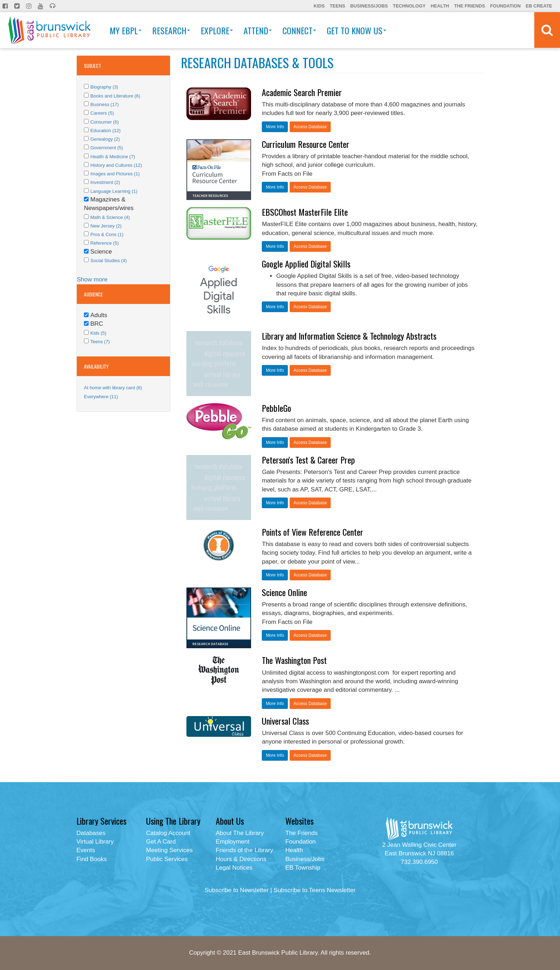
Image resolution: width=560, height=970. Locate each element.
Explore (217, 30)
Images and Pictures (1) (115, 174)
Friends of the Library (244, 850)
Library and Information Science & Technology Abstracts (349, 336)
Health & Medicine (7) (113, 157)
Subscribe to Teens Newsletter (314, 890)
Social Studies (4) (109, 261)
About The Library (240, 833)
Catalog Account (168, 833)
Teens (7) (100, 342)
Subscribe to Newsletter (237, 890)
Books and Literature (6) (115, 96)
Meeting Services (169, 850)
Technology (409, 6)
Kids (319, 6)
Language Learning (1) (114, 191)
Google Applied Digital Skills (306, 264)
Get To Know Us (356, 30)
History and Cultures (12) (116, 165)
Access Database (310, 127)
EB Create (539, 6)
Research (171, 30)
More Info (275, 127)
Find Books (92, 859)
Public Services (167, 859)
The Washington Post (294, 660)
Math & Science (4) (110, 217)
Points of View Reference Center (312, 532)
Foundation (505, 6)
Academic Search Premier (302, 92)
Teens (337, 6)
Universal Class (285, 721)
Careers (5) (102, 113)
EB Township (303, 868)
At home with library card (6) (113, 388)
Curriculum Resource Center (306, 144)
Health (440, 6)
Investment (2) (105, 182)
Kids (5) (98, 333)
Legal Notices (234, 868)
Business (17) (104, 104)
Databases (91, 833)
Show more (92, 279)
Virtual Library (95, 842)
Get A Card (161, 842)
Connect (299, 30)
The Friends (469, 6)
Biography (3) (104, 87)
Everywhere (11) (101, 397)
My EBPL (126, 30)
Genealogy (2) (105, 139)
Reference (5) (104, 243)
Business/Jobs (369, 6)
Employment (232, 842)
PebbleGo (276, 408)
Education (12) (106, 131)
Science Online (284, 592)
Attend (258, 30)
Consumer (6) (104, 122)
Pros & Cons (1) (107, 234)
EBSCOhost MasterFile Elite (305, 212)
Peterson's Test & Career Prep (308, 460)
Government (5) (107, 148)
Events (86, 850)
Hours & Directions (241, 859)
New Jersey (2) (106, 226)
